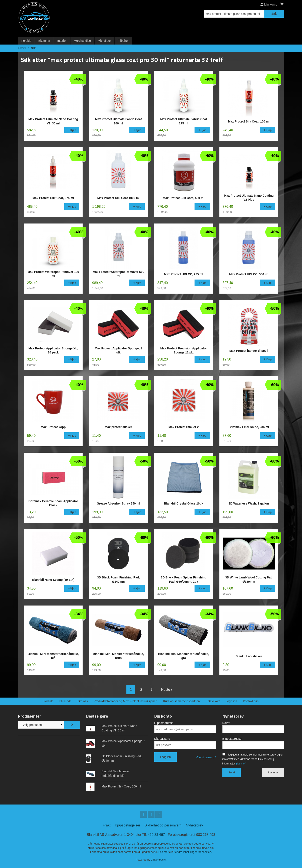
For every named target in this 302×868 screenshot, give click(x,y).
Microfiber (104, 41)
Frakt (107, 825)
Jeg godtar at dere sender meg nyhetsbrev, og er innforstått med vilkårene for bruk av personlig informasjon (253, 759)
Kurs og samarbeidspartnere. (182, 701)
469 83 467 (156, 835)
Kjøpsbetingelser (128, 825)
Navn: (226, 723)
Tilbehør (123, 41)
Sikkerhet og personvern (163, 825)
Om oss (83, 701)
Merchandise (82, 41)
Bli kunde (66, 701)
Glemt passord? (206, 757)
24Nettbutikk (159, 860)
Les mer (273, 772)
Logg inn (231, 701)
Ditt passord (162, 739)
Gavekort (214, 701)
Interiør (62, 41)
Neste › (167, 690)
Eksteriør (44, 41)
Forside (26, 41)
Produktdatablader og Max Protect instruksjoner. (125, 701)
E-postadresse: (232, 739)
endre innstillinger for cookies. (193, 852)
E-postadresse (164, 723)
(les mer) (241, 764)
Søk (274, 14)
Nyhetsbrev (194, 825)
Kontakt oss (251, 701)
